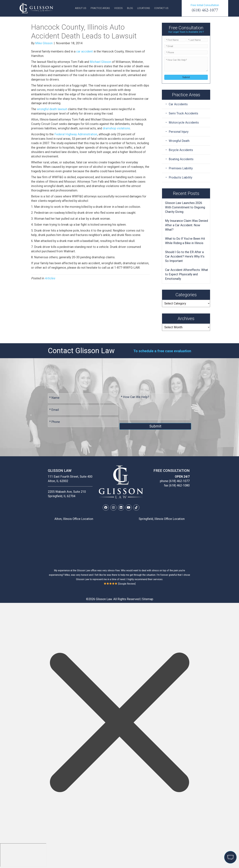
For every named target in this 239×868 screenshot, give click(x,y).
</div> (23, 855)
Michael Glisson (100, 62)
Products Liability (180, 177)
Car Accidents (178, 104)
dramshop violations (116, 128)
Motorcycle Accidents (184, 122)
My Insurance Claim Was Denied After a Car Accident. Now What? (186, 225)
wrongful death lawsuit (52, 109)
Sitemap (148, 599)
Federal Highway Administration (76, 134)
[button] (106, 508)
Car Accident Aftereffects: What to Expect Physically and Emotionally (187, 274)
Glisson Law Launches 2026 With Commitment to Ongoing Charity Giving (185, 207)
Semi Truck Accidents (183, 113)
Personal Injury (179, 132)
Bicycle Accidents (181, 150)
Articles (50, 278)
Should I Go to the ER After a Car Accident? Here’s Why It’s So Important (185, 256)
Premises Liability (181, 168)
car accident (85, 51)
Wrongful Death (179, 141)
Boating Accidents (181, 159)
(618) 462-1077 (205, 10)
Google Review (127, 584)
